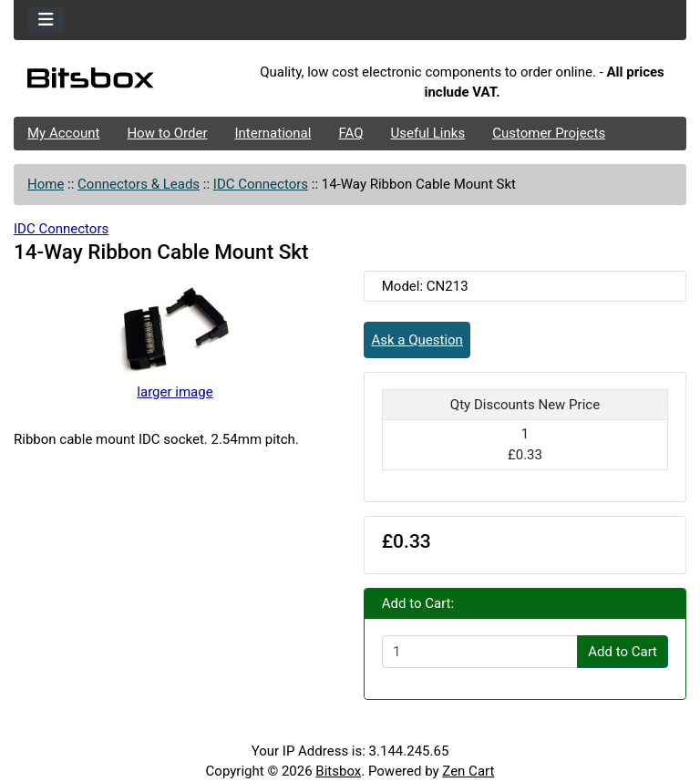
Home (46, 184)
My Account (63, 133)
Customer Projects (549, 133)
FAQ (350, 133)
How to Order (167, 133)
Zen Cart (468, 771)
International (273, 133)
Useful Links (428, 133)
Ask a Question (417, 340)
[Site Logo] (126, 82)
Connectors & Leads (139, 184)
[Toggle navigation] (46, 21)
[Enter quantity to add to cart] (480, 652)
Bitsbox (338, 771)
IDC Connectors (261, 184)
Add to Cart (623, 652)
